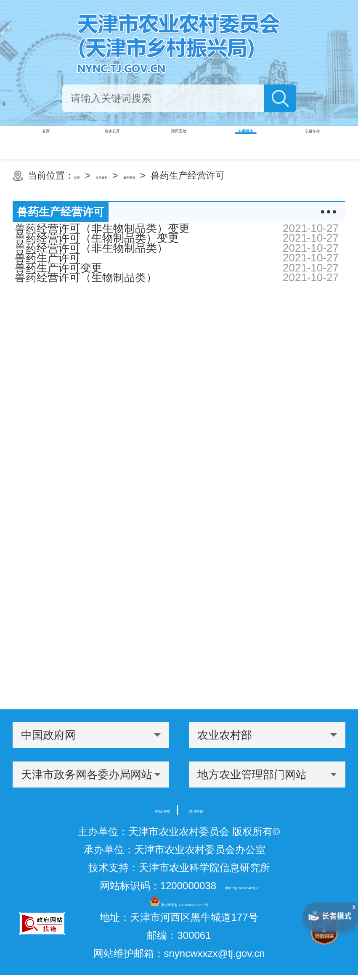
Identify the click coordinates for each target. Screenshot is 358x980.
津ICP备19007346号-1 (241, 886)
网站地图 (148, 809)
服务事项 (180, 175)
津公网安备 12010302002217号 (179, 904)
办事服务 (127, 175)
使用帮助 (210, 809)
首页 (83, 175)
